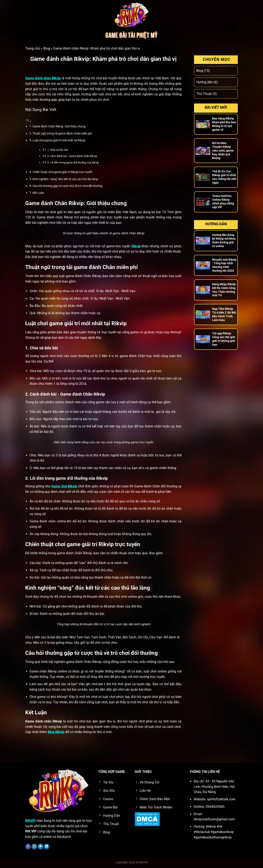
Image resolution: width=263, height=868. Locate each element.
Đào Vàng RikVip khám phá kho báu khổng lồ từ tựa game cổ (224, 124)
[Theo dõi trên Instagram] (34, 847)
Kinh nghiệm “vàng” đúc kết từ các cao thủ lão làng (65, 179)
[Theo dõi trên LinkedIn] (47, 847)
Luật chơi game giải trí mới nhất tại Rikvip (59, 140)
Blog (47, 48)
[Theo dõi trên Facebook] (28, 847)
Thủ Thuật (204, 94)
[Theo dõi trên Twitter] (41, 847)
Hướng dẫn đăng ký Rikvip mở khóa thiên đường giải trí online (224, 240)
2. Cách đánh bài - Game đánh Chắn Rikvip (72, 156)
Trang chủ (33, 48)
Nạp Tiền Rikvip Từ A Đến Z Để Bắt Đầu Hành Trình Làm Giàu (224, 314)
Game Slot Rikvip (64, 486)
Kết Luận (38, 193)
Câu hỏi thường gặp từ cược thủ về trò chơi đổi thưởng (68, 186)
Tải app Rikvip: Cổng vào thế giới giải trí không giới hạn (224, 339)
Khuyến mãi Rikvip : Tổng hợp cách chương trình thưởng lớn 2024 (224, 265)
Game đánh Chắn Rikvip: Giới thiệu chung (59, 126)
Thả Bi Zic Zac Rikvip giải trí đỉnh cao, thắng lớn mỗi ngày (224, 177)
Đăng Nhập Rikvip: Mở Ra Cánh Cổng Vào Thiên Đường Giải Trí (224, 290)
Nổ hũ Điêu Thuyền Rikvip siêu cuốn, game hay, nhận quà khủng (223, 151)
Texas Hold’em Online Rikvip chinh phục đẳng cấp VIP (223, 202)
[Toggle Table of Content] (28, 121)
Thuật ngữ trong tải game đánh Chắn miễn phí (62, 134)
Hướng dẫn (205, 82)
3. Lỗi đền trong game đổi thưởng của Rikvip (73, 163)
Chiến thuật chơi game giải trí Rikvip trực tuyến (62, 172)
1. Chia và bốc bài (58, 150)
